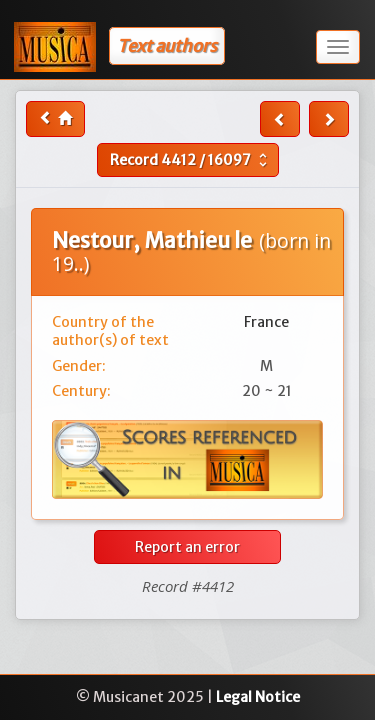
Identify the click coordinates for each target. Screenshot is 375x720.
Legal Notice (258, 697)
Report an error (187, 547)
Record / (191, 160)
